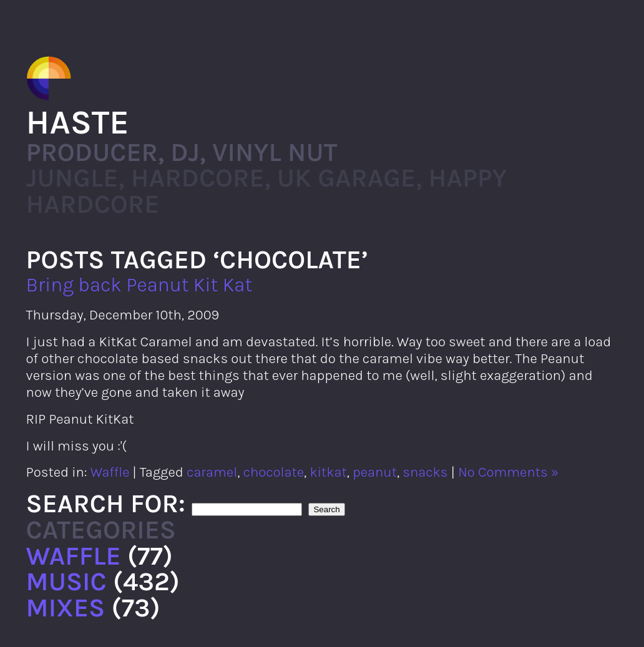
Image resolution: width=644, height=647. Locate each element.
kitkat (328, 472)
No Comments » (508, 472)
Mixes (66, 608)
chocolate (273, 472)
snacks (425, 472)
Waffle (110, 472)
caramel (212, 472)
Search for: (106, 503)
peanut (375, 472)
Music (66, 581)
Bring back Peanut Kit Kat (139, 285)
